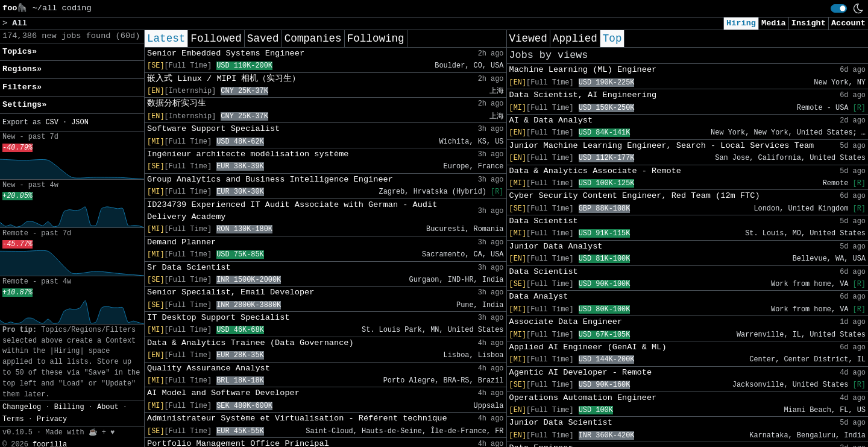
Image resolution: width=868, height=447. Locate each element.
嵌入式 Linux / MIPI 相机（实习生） (224, 79)
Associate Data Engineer (566, 322)
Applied (575, 39)
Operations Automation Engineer (583, 398)
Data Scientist (544, 221)
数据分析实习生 (177, 103)
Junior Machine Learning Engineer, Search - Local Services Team (662, 146)
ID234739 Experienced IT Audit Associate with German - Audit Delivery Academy (292, 211)
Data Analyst (539, 296)
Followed (216, 39)
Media (774, 23)
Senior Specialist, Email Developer (231, 292)
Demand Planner (181, 242)
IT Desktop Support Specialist (219, 318)
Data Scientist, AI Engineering (583, 95)
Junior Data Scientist (561, 423)
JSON (80, 122)
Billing (69, 407)
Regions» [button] (22, 69)
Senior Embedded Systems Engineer (226, 53)
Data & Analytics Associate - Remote (596, 171)
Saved (263, 39)
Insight (809, 23)
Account (848, 23)
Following (376, 39)
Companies (313, 39)
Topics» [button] (20, 52)
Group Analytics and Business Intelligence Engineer (270, 179)
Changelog (22, 407)
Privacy (52, 419)
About (108, 407)
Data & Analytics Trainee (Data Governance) (250, 343)
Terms (13, 419)
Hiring (741, 23)
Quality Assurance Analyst (209, 368)
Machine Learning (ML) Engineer (583, 70)
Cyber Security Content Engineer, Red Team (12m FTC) (635, 196)
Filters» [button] (22, 87)
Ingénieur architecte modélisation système (248, 154)
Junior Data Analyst (556, 246)
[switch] (839, 8)
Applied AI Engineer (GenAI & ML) (588, 347)
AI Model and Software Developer (223, 393)
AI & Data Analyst (551, 120)
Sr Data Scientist (189, 268)
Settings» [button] (24, 105)
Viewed (528, 39)
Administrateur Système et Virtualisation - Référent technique (297, 418)
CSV (52, 122)
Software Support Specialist (213, 129)
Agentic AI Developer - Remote (581, 372)
